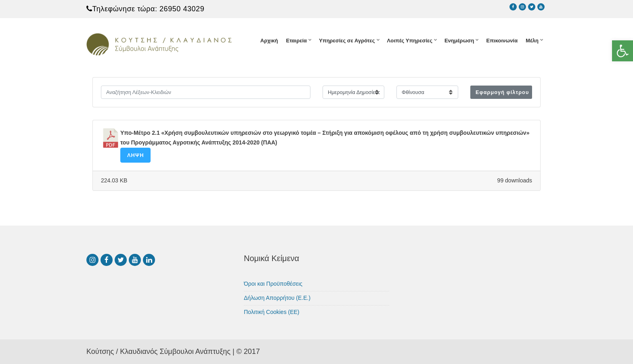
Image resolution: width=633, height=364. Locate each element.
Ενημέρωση (459, 41)
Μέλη (532, 41)
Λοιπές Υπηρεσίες (410, 41)
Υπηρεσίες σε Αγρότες (347, 41)
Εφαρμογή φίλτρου (502, 92)
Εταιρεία (296, 41)
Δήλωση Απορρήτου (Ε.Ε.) (277, 298)
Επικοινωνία (502, 41)
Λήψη (135, 155)
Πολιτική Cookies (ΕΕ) (272, 312)
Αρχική (269, 41)
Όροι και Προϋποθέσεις (273, 284)
